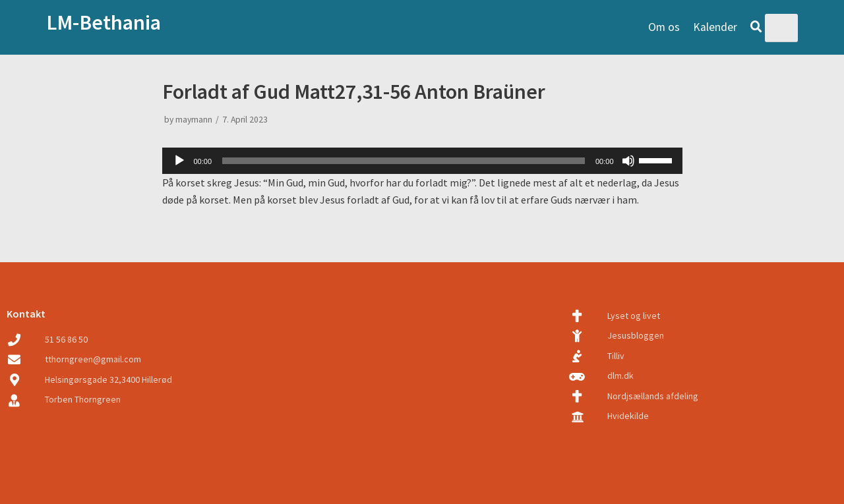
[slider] (404, 161)
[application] (422, 161)
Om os (664, 27)
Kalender (715, 27)
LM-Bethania (104, 22)
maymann (194, 120)
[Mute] (628, 161)
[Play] (179, 161)
